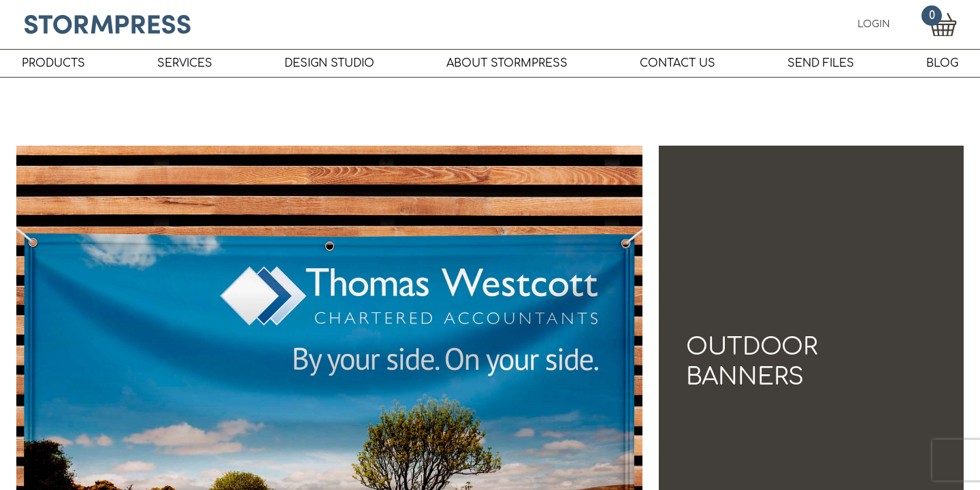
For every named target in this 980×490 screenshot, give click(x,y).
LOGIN (874, 24)
